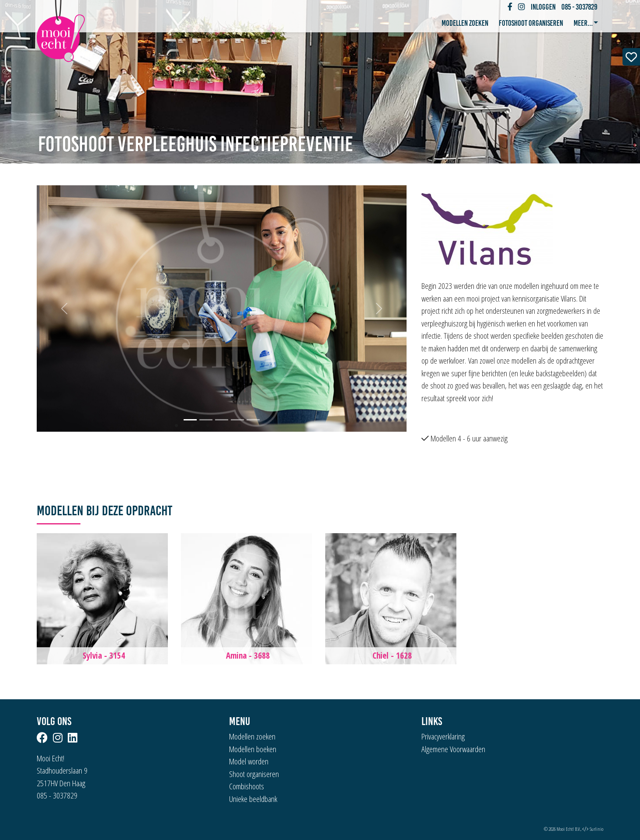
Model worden (249, 761)
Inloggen (543, 7)
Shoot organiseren (254, 774)
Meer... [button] (584, 23)
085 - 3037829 (579, 7)
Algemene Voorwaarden (453, 749)
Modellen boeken (253, 749)
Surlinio (597, 829)
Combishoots (247, 786)
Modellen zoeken (465, 23)
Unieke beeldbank (253, 799)
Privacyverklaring (443, 736)
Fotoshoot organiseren (531, 23)
